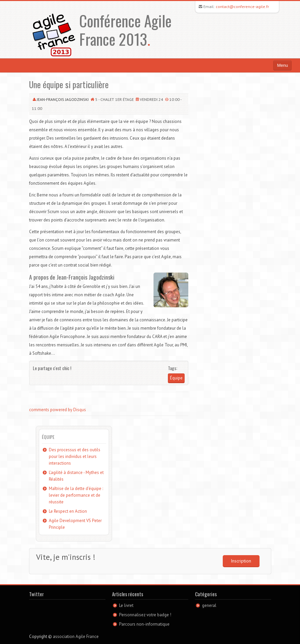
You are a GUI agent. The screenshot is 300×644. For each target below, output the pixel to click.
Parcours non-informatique (144, 624)
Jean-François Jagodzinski (63, 99)
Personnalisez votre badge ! (145, 615)
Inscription (241, 561)
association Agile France (76, 636)
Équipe (176, 378)
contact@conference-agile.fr (242, 7)
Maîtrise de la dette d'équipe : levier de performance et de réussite (76, 495)
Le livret (126, 605)
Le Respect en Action (68, 511)
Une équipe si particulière (69, 84)
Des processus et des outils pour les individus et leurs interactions (75, 456)
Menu (282, 65)
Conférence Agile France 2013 (125, 30)
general (209, 605)
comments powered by (58, 410)
